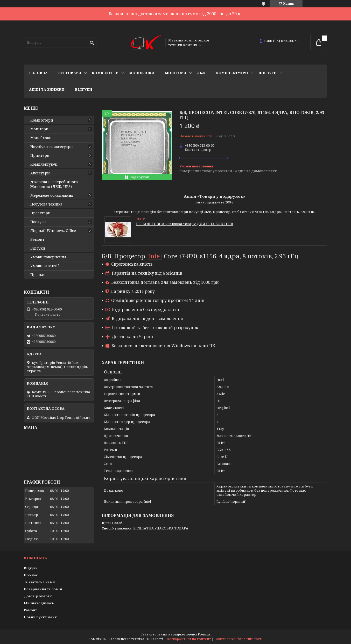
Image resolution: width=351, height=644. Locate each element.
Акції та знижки (47, 89)
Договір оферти (38, 596)
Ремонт (37, 239)
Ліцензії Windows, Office (53, 231)
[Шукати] (92, 43)
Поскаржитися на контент (189, 639)
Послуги (268, 73)
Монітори (176, 73)
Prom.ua (204, 634)
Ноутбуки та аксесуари (52, 147)
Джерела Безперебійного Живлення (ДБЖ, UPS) (54, 184)
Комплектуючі (232, 73)
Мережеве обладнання (52, 195)
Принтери (40, 155)
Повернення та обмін (43, 589)
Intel (155, 256)
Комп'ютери (105, 73)
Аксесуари (40, 173)
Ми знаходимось (39, 603)
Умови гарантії (45, 266)
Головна (38, 73)
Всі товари (70, 73)
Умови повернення (48, 257)
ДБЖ (201, 73)
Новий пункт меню (41, 617)
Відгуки (84, 89)
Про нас (38, 275)
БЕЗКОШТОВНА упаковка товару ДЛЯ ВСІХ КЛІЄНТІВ (185, 224)
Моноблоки (142, 73)
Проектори (40, 213)
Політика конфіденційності (238, 639)
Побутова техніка (46, 204)
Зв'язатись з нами (39, 582)
